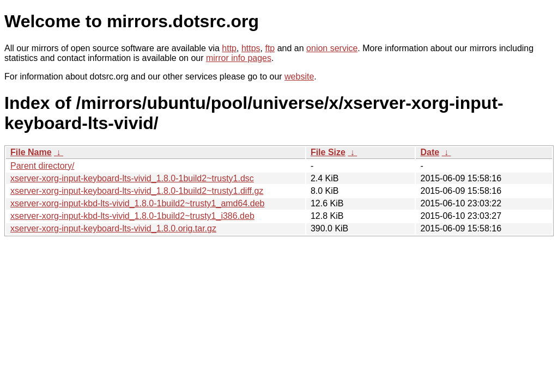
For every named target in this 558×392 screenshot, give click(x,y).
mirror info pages (239, 58)
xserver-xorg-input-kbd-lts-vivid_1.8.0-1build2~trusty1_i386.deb (132, 216)
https (251, 48)
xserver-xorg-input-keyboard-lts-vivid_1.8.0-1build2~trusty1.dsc (132, 178)
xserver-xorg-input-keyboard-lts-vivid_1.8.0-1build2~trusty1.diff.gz (137, 191)
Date (430, 152)
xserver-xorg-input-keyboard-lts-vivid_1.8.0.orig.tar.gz (113, 228)
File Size (328, 152)
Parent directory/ (42, 166)
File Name (31, 152)
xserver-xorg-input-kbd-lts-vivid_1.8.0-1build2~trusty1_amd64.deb (137, 203)
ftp (270, 48)
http (229, 48)
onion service (332, 48)
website (299, 76)
